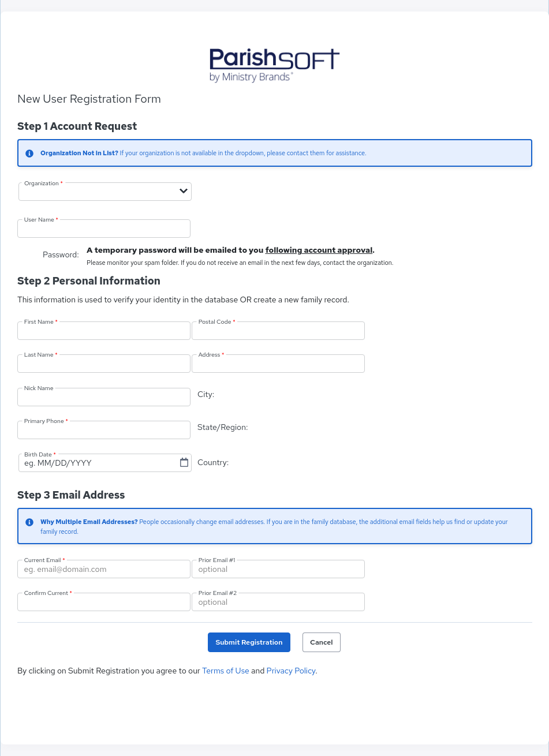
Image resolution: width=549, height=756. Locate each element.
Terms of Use (226, 671)
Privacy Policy (291, 671)
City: (206, 394)
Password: (62, 255)
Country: (213, 462)
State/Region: (223, 427)
